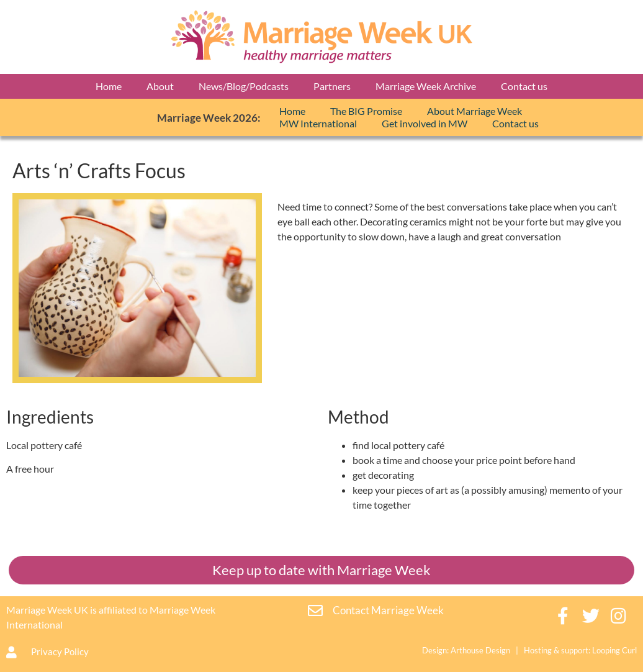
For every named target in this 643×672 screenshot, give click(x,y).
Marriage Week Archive (426, 86)
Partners (332, 86)
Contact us (524, 86)
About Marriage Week (474, 111)
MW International (318, 123)
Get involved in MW (425, 123)
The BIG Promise (366, 111)
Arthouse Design (480, 650)
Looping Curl (614, 650)
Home (109, 86)
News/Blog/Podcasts (244, 86)
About (160, 86)
